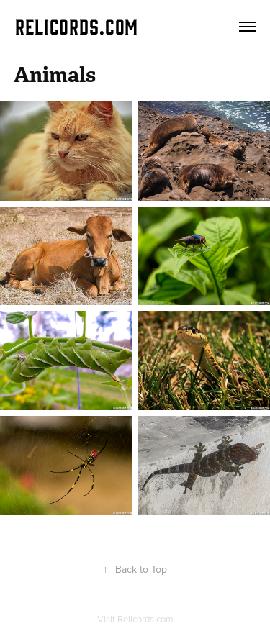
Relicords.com (145, 619)
